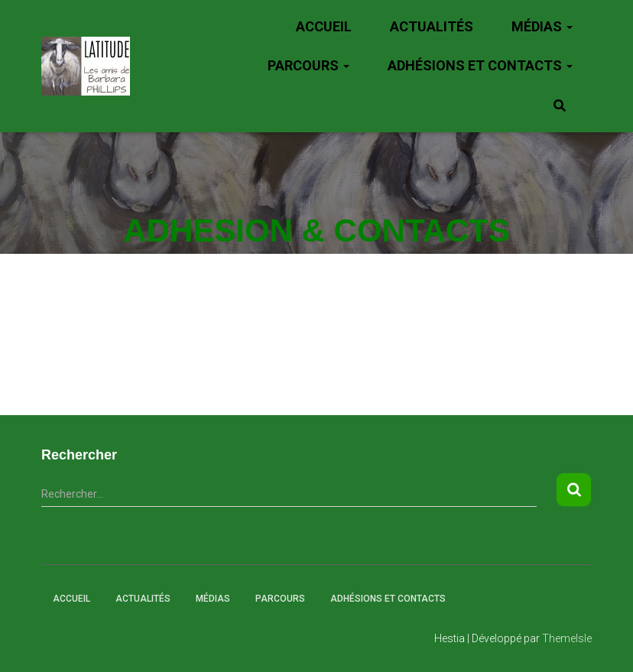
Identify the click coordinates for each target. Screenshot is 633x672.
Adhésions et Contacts (480, 65)
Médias (542, 26)
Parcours (308, 65)
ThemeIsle (567, 638)
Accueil (324, 26)
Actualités (432, 26)
